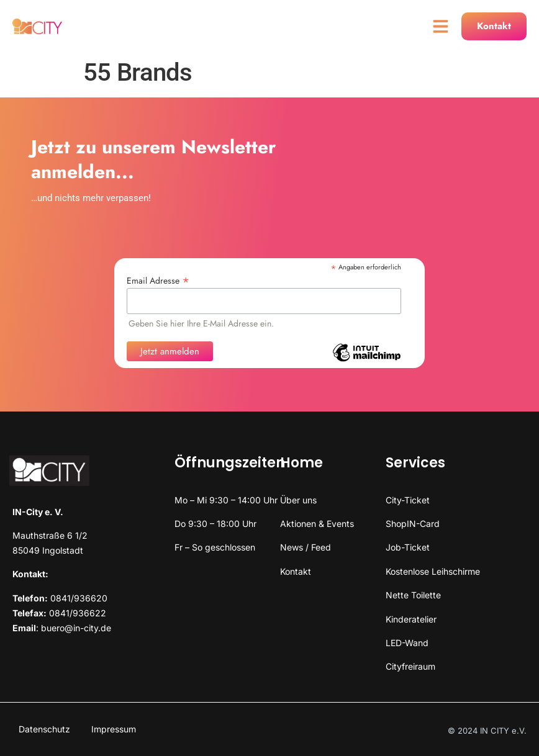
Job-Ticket (408, 547)
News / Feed (306, 547)
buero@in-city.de (76, 628)
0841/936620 (79, 598)
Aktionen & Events (317, 524)
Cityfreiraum (410, 666)
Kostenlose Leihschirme (433, 571)
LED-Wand (407, 643)
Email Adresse (158, 280)
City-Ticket (408, 500)
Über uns (298, 500)
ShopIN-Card (413, 524)
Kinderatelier (411, 619)
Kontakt (296, 571)
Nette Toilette (413, 595)
